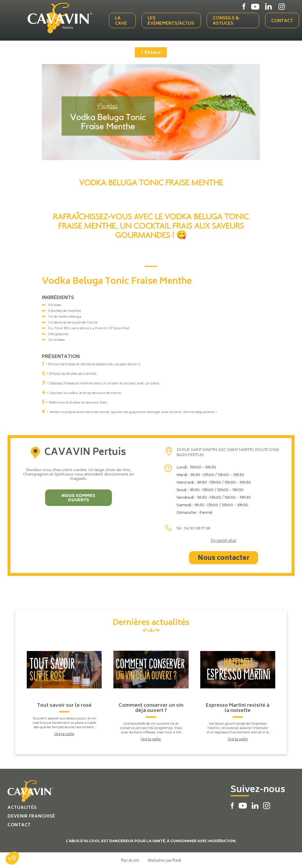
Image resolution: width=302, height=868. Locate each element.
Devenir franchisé (31, 817)
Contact (282, 21)
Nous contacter (224, 558)
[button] (12, 858)
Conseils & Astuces (226, 21)
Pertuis (68, 28)
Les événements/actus (171, 21)
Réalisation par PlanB (165, 860)
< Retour (151, 53)
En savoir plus (224, 541)
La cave (121, 21)
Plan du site (130, 860)
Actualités (22, 808)
